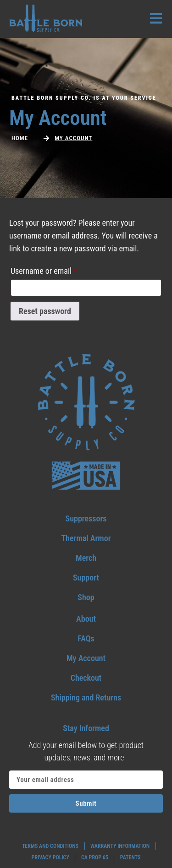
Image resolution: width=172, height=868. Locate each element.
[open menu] (156, 18)
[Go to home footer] (86, 402)
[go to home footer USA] (86, 476)
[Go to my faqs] (86, 638)
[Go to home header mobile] (46, 18)
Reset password (45, 311)
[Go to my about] (86, 619)
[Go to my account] (86, 658)
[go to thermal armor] (86, 538)
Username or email (58, 269)
